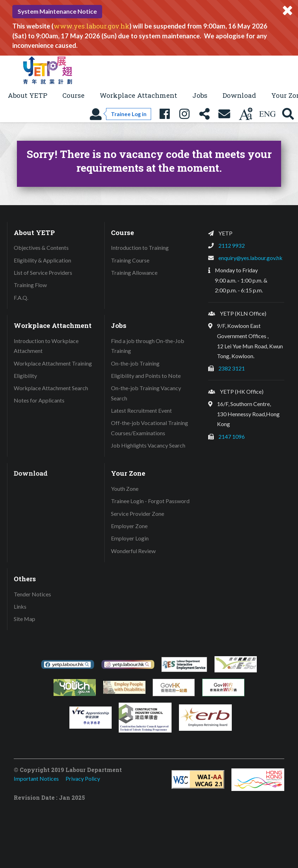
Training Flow (30, 285)
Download (239, 95)
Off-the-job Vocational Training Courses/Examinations (150, 428)
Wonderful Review (133, 551)
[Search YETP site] (288, 114)
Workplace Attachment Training (53, 363)
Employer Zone (129, 526)
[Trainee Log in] (120, 114)
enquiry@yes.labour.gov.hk (250, 258)
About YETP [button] (27, 95)
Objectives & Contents (41, 248)
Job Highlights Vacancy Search (148, 445)
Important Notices (36, 778)
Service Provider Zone (138, 514)
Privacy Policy (83, 778)
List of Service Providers (43, 273)
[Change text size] (246, 114)
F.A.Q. (21, 297)
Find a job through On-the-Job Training (148, 346)
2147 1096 (232, 436)
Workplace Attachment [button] (138, 95)
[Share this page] (204, 114)
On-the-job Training (135, 363)
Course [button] (73, 95)
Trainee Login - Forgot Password (150, 501)
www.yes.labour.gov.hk (91, 26)
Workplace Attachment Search (51, 388)
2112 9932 (232, 245)
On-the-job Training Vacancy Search (146, 393)
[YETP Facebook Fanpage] (164, 114)
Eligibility (25, 376)
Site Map (24, 619)
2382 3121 (232, 368)
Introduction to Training (140, 248)
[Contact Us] (224, 114)
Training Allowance (134, 273)
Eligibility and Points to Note (146, 376)
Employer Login (130, 538)
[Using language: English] (267, 114)
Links (20, 606)
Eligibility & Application (42, 260)
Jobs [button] (200, 95)
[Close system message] (287, 11)
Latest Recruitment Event (141, 410)
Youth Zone (125, 489)
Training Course (130, 260)
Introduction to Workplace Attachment (46, 346)
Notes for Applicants (39, 400)
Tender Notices (32, 594)
